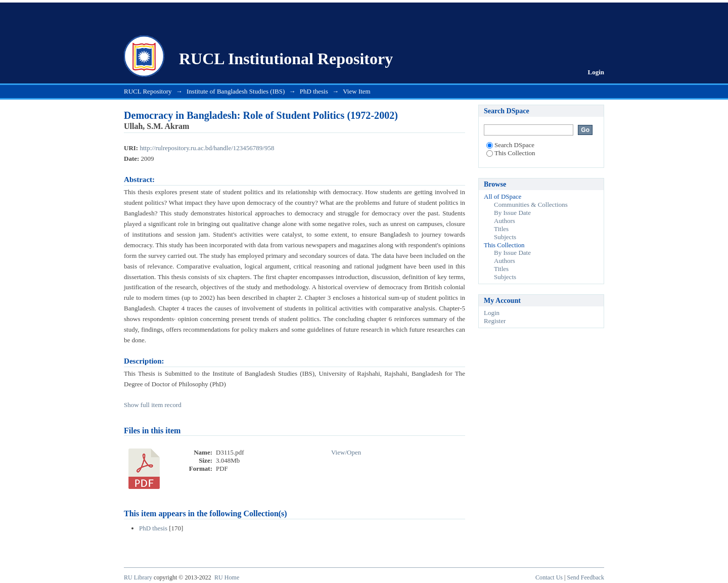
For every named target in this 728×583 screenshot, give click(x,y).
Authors (505, 221)
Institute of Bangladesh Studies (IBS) (236, 91)
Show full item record (153, 405)
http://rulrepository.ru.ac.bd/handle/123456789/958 (207, 148)
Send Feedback (586, 577)
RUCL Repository (148, 91)
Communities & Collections (531, 205)
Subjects (505, 237)
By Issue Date (512, 213)
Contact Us (549, 577)
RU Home (227, 577)
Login (596, 72)
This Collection (511, 153)
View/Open (346, 452)
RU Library (138, 577)
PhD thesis (314, 91)
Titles (501, 229)
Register (495, 321)
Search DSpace (510, 145)
